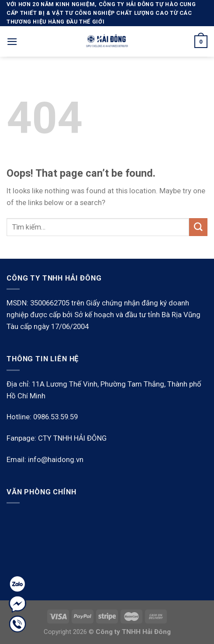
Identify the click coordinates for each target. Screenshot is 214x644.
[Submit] (198, 227)
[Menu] (12, 42)
